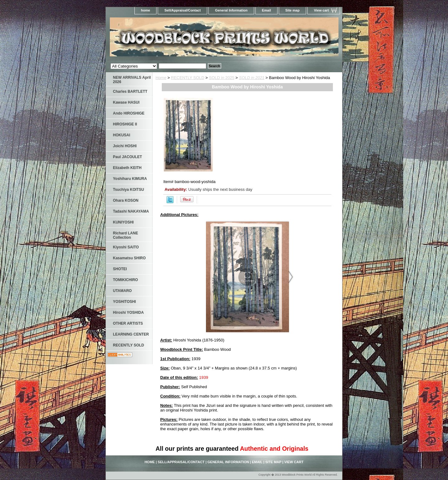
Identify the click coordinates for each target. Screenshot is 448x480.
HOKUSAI (121, 135)
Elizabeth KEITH (127, 168)
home (145, 10)
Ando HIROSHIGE (129, 113)
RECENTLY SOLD (188, 78)
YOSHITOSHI (124, 302)
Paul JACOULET (127, 157)
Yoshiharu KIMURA (130, 179)
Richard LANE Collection (126, 235)
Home (161, 78)
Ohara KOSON (126, 200)
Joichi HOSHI (125, 146)
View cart (321, 10)
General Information (231, 10)
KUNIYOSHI (123, 222)
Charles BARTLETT (130, 92)
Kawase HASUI (126, 102)
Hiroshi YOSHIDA (128, 313)
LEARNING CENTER (131, 334)
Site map (292, 10)
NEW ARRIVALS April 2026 (132, 80)
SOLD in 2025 (222, 78)
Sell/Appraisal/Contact (182, 10)
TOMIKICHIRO (125, 280)
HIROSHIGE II (125, 124)
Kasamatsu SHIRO (129, 258)
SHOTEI (120, 269)
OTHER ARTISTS (128, 323)
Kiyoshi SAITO (126, 247)
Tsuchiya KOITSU (128, 190)
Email (266, 10)
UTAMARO (122, 291)
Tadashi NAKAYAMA (131, 211)
